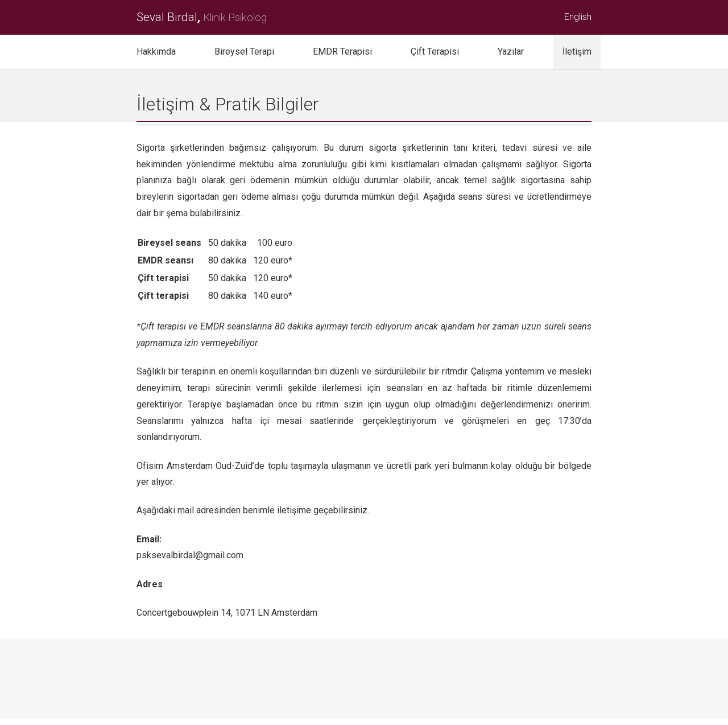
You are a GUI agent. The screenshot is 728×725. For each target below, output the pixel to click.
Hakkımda (156, 52)
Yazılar (511, 52)
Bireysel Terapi (244, 52)
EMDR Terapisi (342, 52)
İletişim (577, 52)
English (578, 17)
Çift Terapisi (435, 52)
